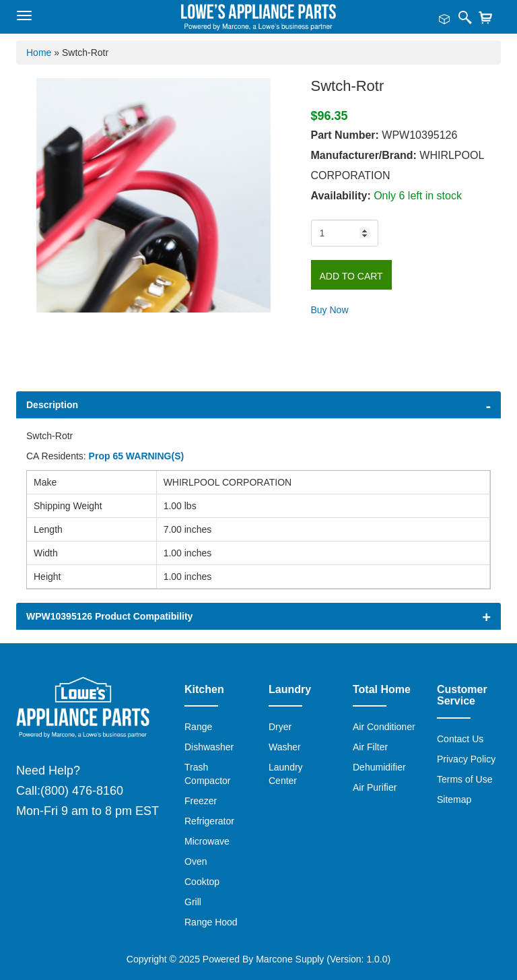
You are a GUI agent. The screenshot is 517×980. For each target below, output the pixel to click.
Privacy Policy (466, 759)
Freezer (201, 801)
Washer (285, 747)
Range (198, 727)
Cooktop (202, 882)
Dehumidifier (379, 767)
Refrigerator (209, 821)
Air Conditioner (384, 727)
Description (52, 405)
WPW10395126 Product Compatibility (109, 616)
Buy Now (330, 310)
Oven (196, 861)
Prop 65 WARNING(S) (137, 456)
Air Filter (370, 747)
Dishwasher (209, 747)
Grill (193, 902)
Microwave (207, 841)
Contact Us (460, 739)
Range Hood (211, 922)
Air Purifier (375, 787)
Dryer (280, 727)
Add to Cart (351, 276)
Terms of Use (464, 779)
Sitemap (454, 799)
